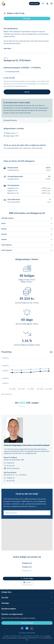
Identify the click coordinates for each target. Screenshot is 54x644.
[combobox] (27, 513)
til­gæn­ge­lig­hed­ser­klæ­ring (35, 638)
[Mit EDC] (47, 4)
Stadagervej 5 (27, 571)
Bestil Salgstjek (34, 4)
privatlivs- (48, 636)
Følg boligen (27, 19)
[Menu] (52, 4)
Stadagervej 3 (27, 563)
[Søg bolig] (43, 4)
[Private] (4, 4)
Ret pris (27, 92)
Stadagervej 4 (27, 567)
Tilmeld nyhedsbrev (27, 623)
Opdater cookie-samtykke (27, 633)
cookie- (4, 638)
